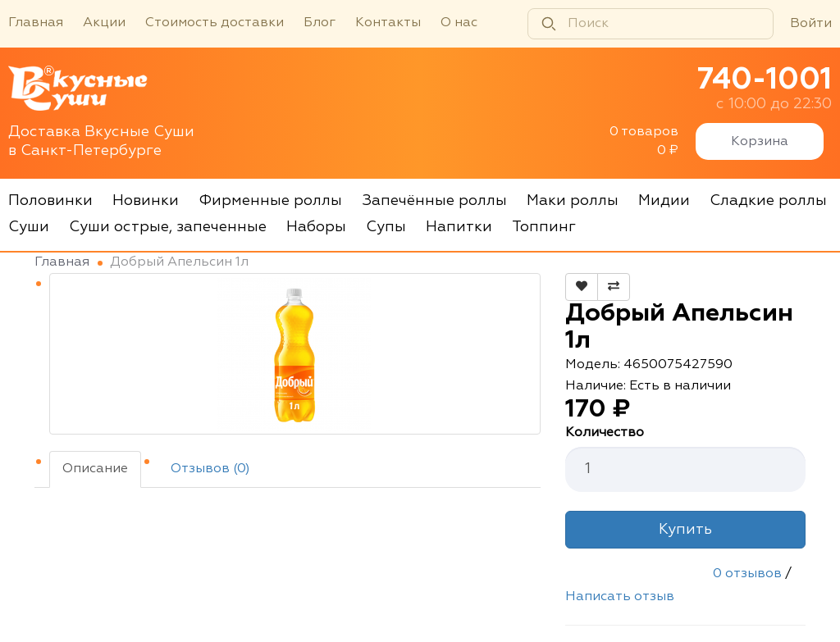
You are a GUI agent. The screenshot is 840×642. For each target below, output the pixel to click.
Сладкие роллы (768, 201)
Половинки (50, 201)
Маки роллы (573, 201)
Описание (95, 469)
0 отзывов (747, 574)
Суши (29, 227)
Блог (320, 23)
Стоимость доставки (215, 23)
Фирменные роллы (270, 201)
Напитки (459, 227)
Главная (36, 23)
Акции (104, 23)
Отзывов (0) (210, 469)
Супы (386, 227)
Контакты (388, 23)
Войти (811, 24)
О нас (459, 23)
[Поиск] (651, 24)
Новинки (146, 201)
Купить (685, 530)
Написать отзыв (620, 597)
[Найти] (549, 24)
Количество (605, 433)
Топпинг (544, 227)
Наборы (316, 227)
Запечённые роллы (434, 201)
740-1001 (765, 80)
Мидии (664, 201)
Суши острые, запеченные (168, 227)
